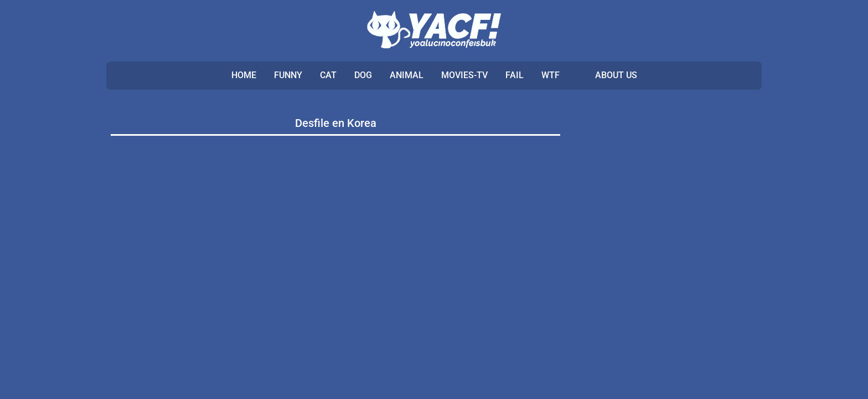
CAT (328, 75)
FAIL (515, 75)
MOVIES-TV (464, 75)
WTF (551, 75)
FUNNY (288, 75)
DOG (363, 75)
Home (244, 75)
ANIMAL (407, 75)
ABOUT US (616, 75)
